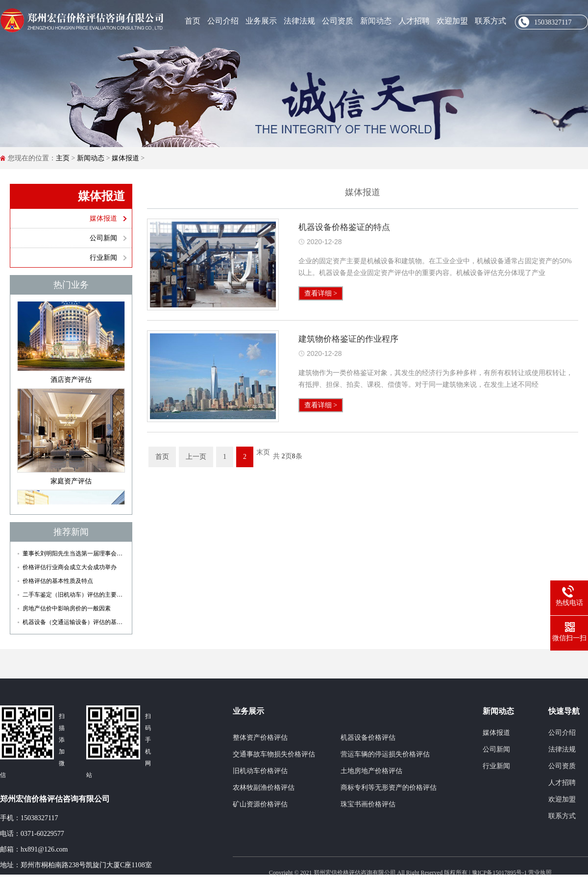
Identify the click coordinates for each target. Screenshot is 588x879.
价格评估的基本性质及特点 (58, 581)
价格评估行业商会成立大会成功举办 (70, 567)
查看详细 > (321, 293)
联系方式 (490, 21)
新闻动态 (376, 21)
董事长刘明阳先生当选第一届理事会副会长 (73, 553)
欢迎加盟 (452, 21)
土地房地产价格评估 (371, 771)
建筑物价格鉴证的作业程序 (348, 339)
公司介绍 (223, 21)
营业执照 (540, 873)
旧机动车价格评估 (260, 771)
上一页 (196, 457)
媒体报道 (125, 158)
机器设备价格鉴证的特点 (344, 227)
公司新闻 (103, 238)
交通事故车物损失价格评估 (274, 754)
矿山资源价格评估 (260, 804)
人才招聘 (414, 21)
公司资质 (338, 21)
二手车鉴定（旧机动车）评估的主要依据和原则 (73, 595)
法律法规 (299, 21)
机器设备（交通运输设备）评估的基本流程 (73, 622)
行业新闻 (103, 258)
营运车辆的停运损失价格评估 (385, 754)
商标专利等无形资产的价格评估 (389, 788)
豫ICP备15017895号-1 (500, 873)
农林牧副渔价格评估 (264, 788)
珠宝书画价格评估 (368, 804)
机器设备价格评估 (368, 738)
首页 (193, 21)
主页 (63, 158)
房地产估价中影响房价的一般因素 (67, 608)
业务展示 (261, 21)
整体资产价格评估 (260, 738)
